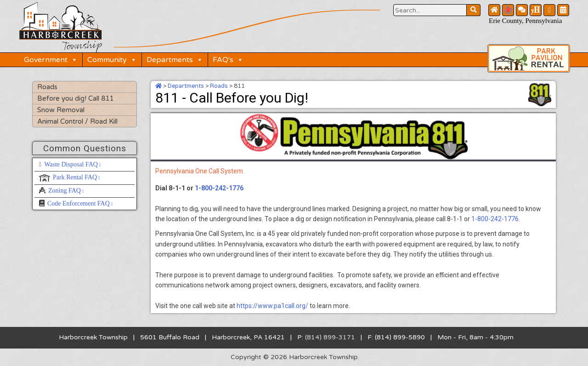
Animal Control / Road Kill (77, 121)
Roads (47, 87)
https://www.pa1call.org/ (272, 306)
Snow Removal (61, 110)
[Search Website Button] (430, 10)
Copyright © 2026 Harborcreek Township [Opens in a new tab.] (294, 357)
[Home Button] (494, 10)
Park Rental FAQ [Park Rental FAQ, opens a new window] (76, 177)
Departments (175, 60)
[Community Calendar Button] (563, 10)
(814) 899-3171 (330, 337)
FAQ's (228, 60)
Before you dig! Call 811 (75, 98)
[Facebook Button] (549, 10)
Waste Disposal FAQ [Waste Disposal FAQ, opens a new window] (73, 164)
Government (51, 60)
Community (112, 60)
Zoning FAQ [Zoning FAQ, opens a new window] (66, 191)
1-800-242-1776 (219, 188)
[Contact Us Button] (522, 10)
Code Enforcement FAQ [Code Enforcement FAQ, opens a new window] (80, 203)
